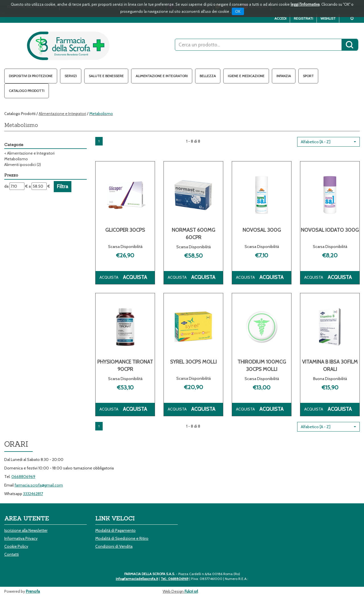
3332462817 (33, 494)
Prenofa (33, 591)
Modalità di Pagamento (115, 530)
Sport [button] (308, 76)
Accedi (280, 18)
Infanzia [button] (284, 76)
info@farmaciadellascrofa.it (137, 579)
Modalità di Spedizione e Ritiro (122, 538)
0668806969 (23, 477)
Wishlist (328, 18)
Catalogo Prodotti (27, 91)
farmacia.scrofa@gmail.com (39, 485)
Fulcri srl (191, 591)
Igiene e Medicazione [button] (246, 76)
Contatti (12, 554)
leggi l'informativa (305, 4)
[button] (328, 142)
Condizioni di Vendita (114, 546)
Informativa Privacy (21, 538)
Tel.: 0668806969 (175, 579)
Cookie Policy (16, 546)
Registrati (303, 18)
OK (238, 11)
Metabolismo (16, 159)
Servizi (71, 76)
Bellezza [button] (208, 76)
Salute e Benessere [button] (106, 76)
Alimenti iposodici (23, 165)
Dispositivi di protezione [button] (31, 76)
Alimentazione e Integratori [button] (162, 76)
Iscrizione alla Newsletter (26, 530)
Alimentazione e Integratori (62, 114)
